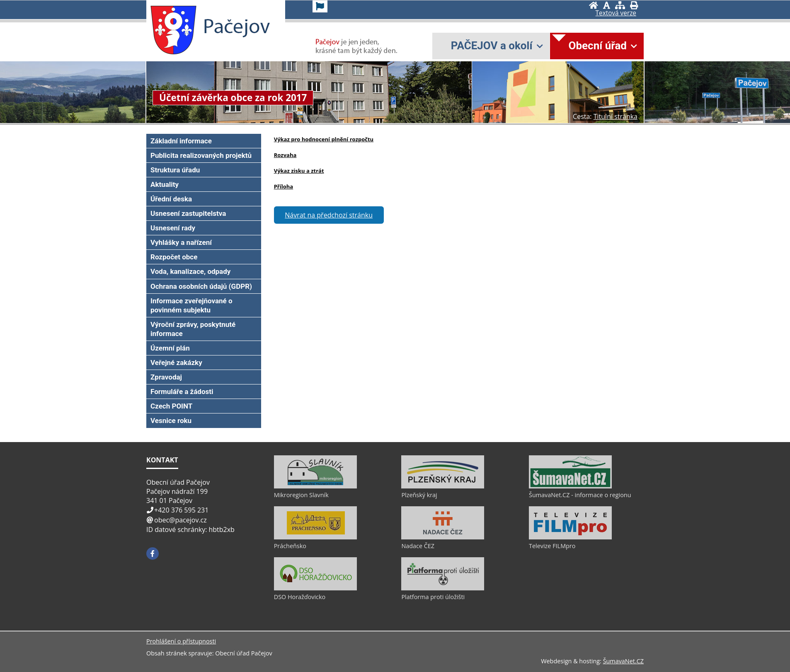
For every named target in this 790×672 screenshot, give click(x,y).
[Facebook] (153, 554)
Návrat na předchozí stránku (329, 215)
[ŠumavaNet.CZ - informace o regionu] (570, 486)
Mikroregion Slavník (301, 495)
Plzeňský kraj (419, 495)
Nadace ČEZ (418, 546)
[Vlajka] (320, 6)
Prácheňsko (290, 546)
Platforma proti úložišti (433, 597)
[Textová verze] (616, 13)
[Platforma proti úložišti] (443, 588)
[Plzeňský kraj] (443, 486)
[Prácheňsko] (315, 537)
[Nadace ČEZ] (443, 537)
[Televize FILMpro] (570, 537)
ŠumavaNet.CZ (623, 661)
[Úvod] (594, 5)
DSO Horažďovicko (300, 597)
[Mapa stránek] (620, 5)
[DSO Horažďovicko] (315, 588)
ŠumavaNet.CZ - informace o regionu (580, 495)
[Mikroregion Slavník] (315, 486)
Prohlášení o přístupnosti (181, 641)
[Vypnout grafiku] (607, 5)
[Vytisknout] (634, 5)
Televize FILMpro (552, 546)
